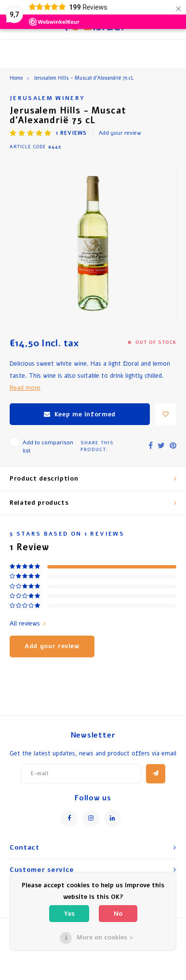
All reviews (28, 624)
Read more (25, 388)
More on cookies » (105, 937)
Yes (69, 914)
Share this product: (97, 446)
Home (16, 78)
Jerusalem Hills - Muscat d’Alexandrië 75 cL (84, 78)
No (118, 914)
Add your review (120, 133)
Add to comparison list (48, 447)
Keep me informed (80, 414)
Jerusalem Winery (47, 98)
